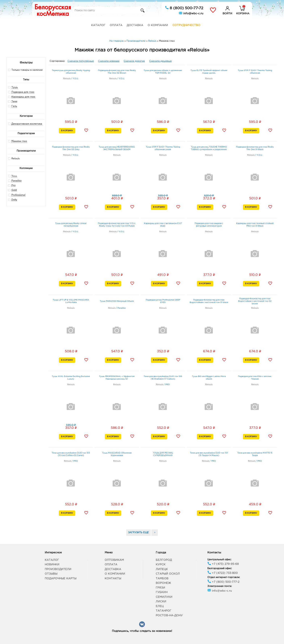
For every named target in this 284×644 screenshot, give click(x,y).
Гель (14, 106)
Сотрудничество (186, 25)
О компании (158, 25)
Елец (160, 606)
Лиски (161, 601)
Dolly (14, 200)
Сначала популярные (81, 61)
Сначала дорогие (134, 61)
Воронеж (163, 583)
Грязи (160, 588)
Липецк (162, 569)
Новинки (52, 565)
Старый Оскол (168, 574)
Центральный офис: (219, 560)
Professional (18, 195)
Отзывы (51, 574)
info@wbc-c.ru (191, 13)
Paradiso (16, 181)
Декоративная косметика (27, 124)
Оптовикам (114, 560)
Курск (161, 565)
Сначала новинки (109, 61)
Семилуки (164, 597)
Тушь (15, 87)
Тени (14, 102)
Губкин (162, 592)
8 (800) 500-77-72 (184, 8)
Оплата (116, 25)
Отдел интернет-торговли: (224, 577)
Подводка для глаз (23, 92)
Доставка (135, 25)
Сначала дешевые (160, 61)
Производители (58, 569)
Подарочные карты (61, 578)
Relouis (14, 159)
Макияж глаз (19, 141)
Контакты (113, 578)
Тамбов (162, 578)
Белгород (164, 560)
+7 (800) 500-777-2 (223, 582)
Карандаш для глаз (23, 97)
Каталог (98, 25)
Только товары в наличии (25, 70)
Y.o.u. (14, 176)
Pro (13, 186)
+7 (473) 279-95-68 (223, 564)
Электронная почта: (220, 586)
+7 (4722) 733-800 (223, 573)
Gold (14, 190)
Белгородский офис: (220, 569)
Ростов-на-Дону (169, 615)
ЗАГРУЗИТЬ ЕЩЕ (138, 533)
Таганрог (164, 611)
